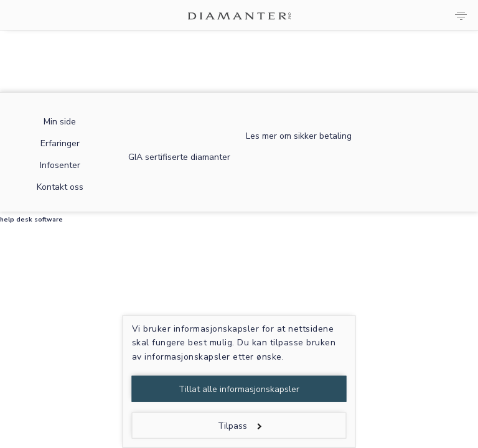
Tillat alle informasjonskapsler (239, 389)
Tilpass (239, 426)
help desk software (31, 220)
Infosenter (60, 165)
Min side (60, 122)
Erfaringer (60, 143)
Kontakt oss (60, 187)
